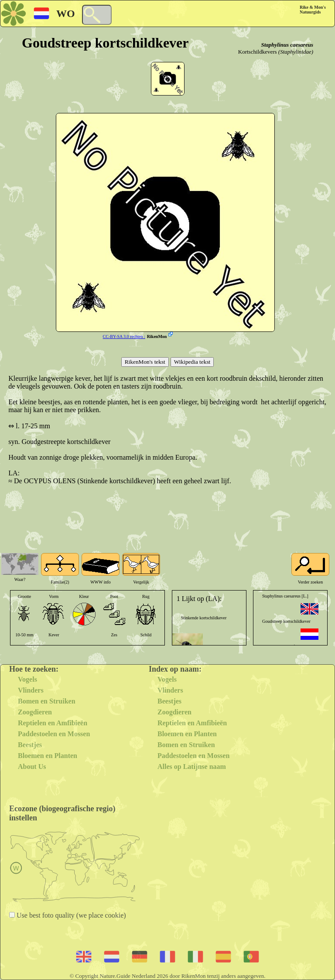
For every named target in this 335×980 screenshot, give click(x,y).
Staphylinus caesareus (287, 45)
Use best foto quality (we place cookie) (70, 915)
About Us (32, 767)
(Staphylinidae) (296, 52)
